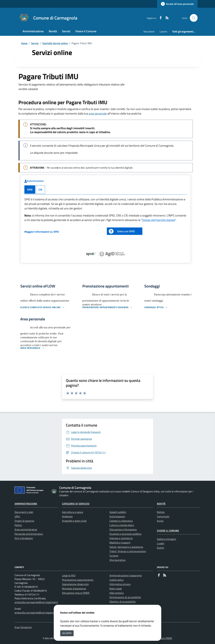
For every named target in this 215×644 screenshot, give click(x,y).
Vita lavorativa (117, 560)
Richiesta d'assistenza (74, 589)
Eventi (160, 548)
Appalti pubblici (118, 512)
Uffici (17, 516)
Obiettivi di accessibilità (122, 602)
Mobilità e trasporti (120, 543)
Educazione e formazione (123, 529)
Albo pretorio (117, 593)
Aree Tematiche (23, 627)
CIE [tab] (40, 190)
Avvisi (160, 521)
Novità (161, 504)
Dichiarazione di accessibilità (125, 597)
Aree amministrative (26, 529)
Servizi (35, 43)
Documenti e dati (24, 512)
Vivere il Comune (168, 531)
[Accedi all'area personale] (177, 4)
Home (24, 43)
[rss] (166, 18)
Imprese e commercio (121, 538)
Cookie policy (117, 580)
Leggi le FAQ (69, 575)
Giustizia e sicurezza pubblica (125, 534)
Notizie (161, 512)
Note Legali (116, 589)
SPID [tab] (30, 190)
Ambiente (67, 516)
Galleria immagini (166, 539)
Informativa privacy (120, 584)
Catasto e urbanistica (121, 521)
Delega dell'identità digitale (159, 220)
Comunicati (163, 516)
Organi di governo (24, 521)
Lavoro (163, 31)
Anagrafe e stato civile (74, 521)
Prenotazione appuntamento (78, 580)
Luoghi (161, 543)
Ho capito (67, 633)
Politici (18, 525)
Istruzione (149, 31)
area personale (98, 113)
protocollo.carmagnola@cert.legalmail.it (36, 602)
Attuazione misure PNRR (76, 593)
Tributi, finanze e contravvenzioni (128, 551)
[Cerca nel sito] (194, 18)
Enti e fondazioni (24, 538)
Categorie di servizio (76, 504)
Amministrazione (26, 504)
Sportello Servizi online (55, 43)
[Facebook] (159, 18)
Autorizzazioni (117, 516)
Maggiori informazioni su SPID (42, 232)
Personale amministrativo (29, 534)
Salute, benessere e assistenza (126, 547)
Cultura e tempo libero (122, 525)
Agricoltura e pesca (72, 512)
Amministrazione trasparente (126, 575)
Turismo (114, 556)
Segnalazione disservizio (75, 584)
